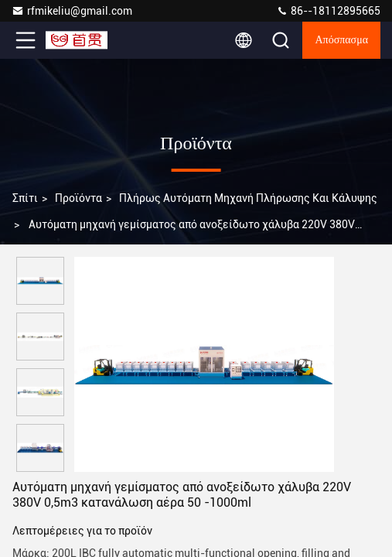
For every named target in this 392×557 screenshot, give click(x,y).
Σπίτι (25, 198)
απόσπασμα (341, 40)
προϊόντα (78, 198)
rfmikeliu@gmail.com (72, 11)
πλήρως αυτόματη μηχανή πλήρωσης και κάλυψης (248, 198)
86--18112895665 (328, 11)
